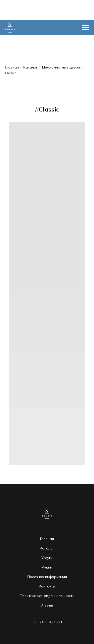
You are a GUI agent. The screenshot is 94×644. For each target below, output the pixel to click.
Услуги (47, 558)
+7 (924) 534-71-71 (47, 622)
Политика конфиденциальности (47, 596)
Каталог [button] (47, 548)
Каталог (30, 67)
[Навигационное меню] (85, 27)
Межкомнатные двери (61, 67)
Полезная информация (47, 577)
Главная (12, 67)
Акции (47, 567)
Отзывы (47, 605)
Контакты (47, 586)
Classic (11, 73)
